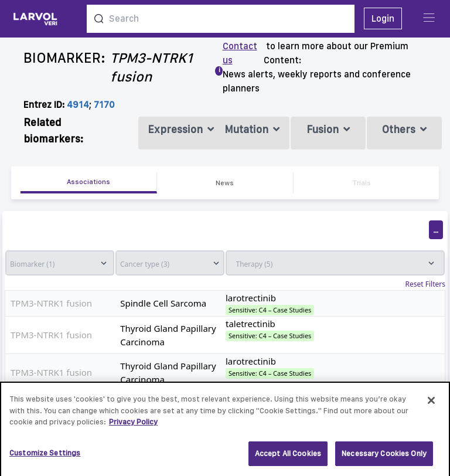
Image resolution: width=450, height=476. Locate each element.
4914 (78, 105)
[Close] (431, 404)
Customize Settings (45, 457)
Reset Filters (425, 284)
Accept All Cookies (288, 458)
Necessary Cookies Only (384, 458)
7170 (104, 105)
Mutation (252, 129)
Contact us (240, 53)
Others (404, 129)
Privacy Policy (133, 426)
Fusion (328, 129)
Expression (181, 129)
